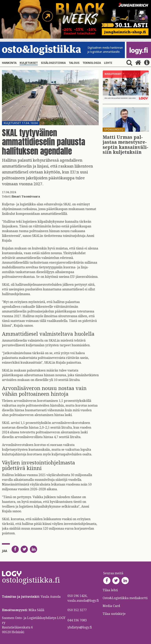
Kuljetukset (29, 63)
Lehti (108, 63)
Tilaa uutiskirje (114, 614)
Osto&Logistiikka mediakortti (125, 598)
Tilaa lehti (110, 590)
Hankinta (9, 63)
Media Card (112, 606)
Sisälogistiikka (53, 63)
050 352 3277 (77, 610)
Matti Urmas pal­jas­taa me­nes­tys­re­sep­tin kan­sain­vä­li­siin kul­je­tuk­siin (125, 145)
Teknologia (92, 63)
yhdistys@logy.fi (80, 627)
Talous (74, 63)
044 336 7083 (77, 620)
